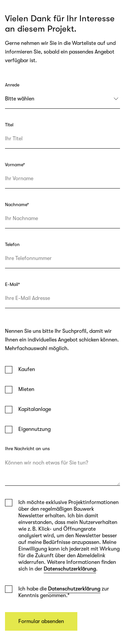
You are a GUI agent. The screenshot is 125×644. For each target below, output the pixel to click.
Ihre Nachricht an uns (27, 449)
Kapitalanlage (35, 409)
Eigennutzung (34, 429)
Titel (9, 125)
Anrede (12, 85)
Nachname (17, 204)
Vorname (15, 165)
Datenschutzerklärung (70, 569)
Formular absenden (41, 621)
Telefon (12, 244)
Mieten (26, 389)
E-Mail (12, 284)
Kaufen (27, 369)
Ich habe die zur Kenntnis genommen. (64, 592)
